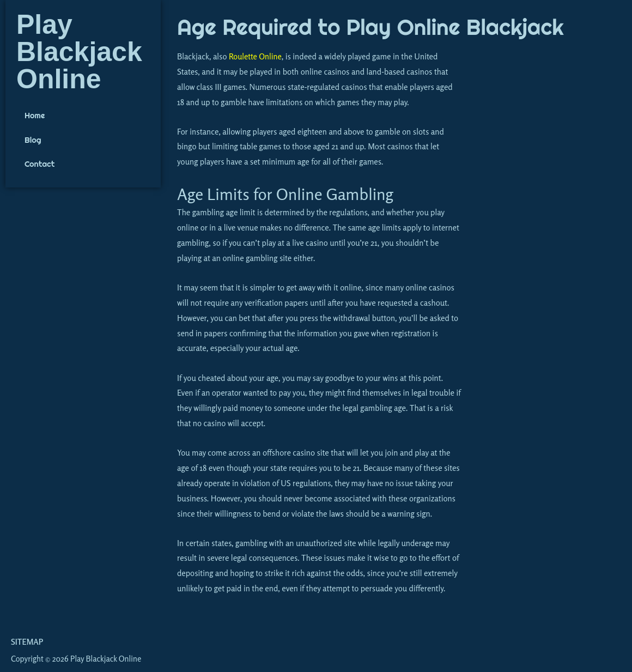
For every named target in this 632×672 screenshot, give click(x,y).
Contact (40, 165)
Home (35, 116)
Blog (33, 140)
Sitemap (27, 642)
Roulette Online (256, 56)
